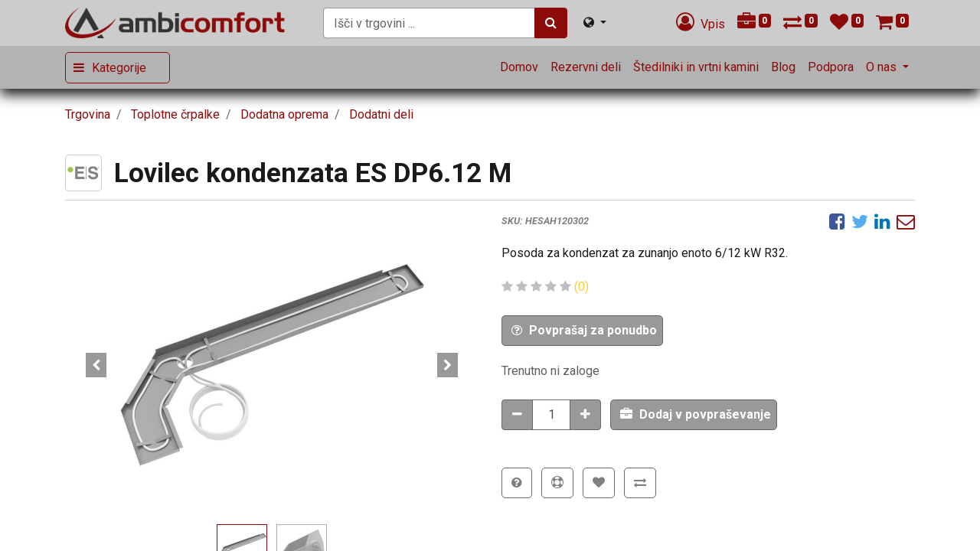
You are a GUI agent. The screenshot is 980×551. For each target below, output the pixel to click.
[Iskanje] (551, 23)
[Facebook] (837, 221)
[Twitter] (860, 221)
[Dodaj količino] (585, 415)
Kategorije (119, 68)
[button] (96, 365)
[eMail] (906, 221)
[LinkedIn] (882, 221)
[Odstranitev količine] (517, 415)
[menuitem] (519, 67)
